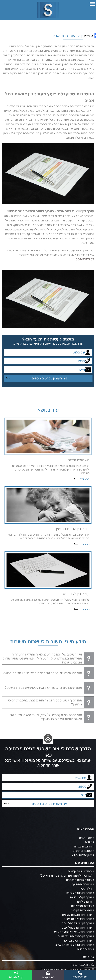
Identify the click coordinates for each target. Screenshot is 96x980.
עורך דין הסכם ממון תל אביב (75, 936)
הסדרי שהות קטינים (80, 871)
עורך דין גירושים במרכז (78, 941)
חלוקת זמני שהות (81, 906)
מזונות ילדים (84, 902)
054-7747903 (85, 259)
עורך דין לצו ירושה (81, 897)
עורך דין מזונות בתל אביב (77, 928)
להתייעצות (48, 975)
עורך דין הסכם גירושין (79, 893)
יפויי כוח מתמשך (82, 884)
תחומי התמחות (83, 846)
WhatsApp (16, 975)
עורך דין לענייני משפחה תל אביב (73, 932)
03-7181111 (80, 975)
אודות (88, 842)
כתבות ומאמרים (82, 851)
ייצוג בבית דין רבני (81, 910)
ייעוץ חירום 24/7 (82, 855)
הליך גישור (85, 889)
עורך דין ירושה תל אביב (78, 919)
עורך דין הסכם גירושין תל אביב (73, 945)
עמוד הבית (85, 838)
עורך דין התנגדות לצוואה (77, 915)
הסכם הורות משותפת (79, 880)
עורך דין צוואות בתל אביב (77, 923)
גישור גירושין (84, 949)
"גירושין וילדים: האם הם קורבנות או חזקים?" (66, 876)
